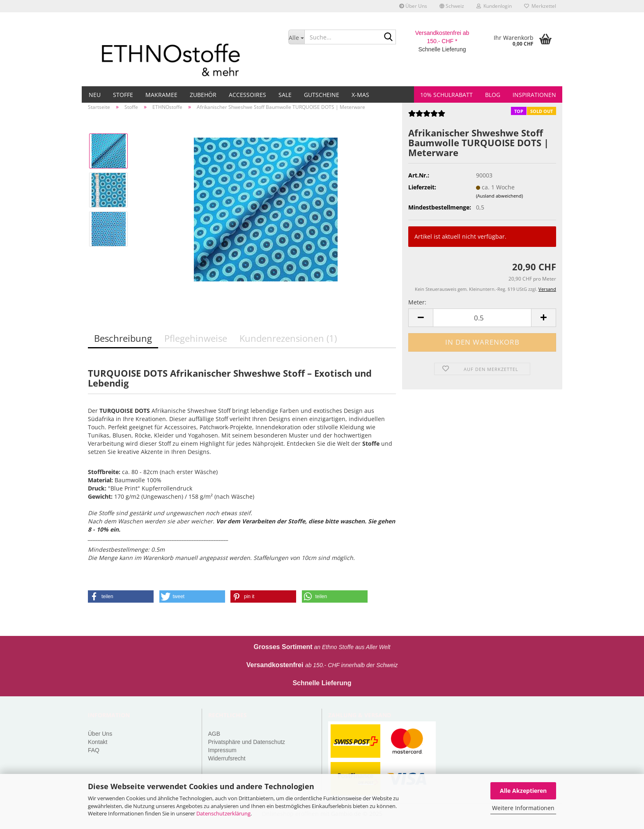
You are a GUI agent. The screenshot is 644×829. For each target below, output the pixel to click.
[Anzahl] (482, 318)
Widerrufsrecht (227, 758)
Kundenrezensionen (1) (288, 338)
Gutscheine (322, 95)
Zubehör (203, 95)
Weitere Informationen (523, 808)
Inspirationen (534, 95)
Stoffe (123, 95)
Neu (95, 95)
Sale (285, 95)
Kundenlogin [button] (494, 6)
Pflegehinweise (196, 338)
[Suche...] (296, 37)
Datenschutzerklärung (223, 813)
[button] (452, 6)
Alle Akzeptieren (523, 791)
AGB (214, 734)
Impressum (222, 750)
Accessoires (247, 95)
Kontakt (98, 742)
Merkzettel (540, 6)
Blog (493, 95)
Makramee (161, 95)
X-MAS (360, 95)
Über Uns (413, 6)
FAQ (94, 750)
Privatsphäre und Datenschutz (247, 742)
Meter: (417, 302)
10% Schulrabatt (446, 95)
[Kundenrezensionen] (427, 116)
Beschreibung (123, 338)
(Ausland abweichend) (499, 196)
